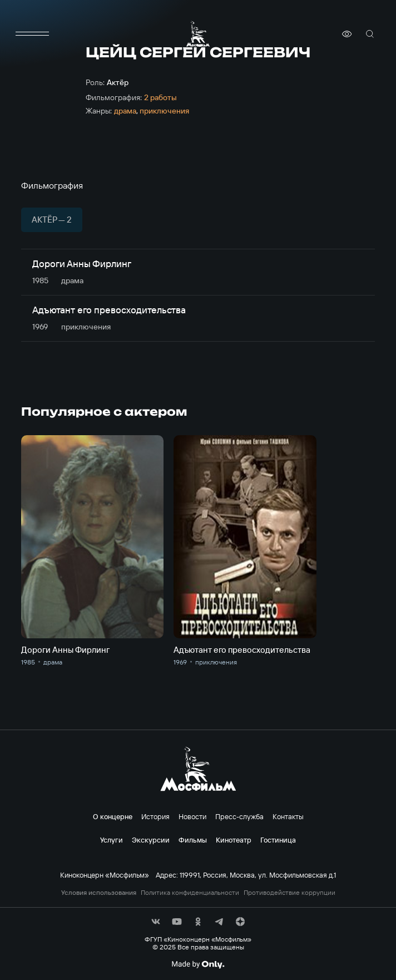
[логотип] (198, 34)
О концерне (113, 816)
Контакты (288, 816)
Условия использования (99, 893)
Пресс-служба (239, 816)
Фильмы (193, 840)
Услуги (112, 840)
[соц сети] (156, 922)
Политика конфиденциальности (190, 893)
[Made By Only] (198, 964)
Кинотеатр (234, 840)
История (155, 816)
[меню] (32, 34)
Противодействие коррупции (289, 893)
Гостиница (278, 840)
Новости (192, 816)
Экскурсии (151, 840)
